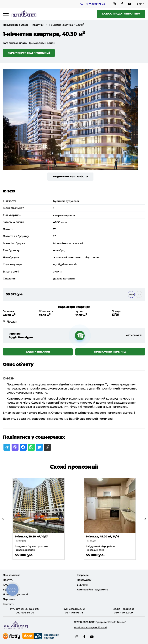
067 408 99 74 (134, 335)
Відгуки (8, 590)
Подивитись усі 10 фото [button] (70, 176)
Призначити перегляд (110, 352)
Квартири (38, 25)
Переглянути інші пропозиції (29, 53)
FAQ (5, 585)
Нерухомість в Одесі (15, 25)
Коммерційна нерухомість (92, 590)
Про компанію (11, 575)
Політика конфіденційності (90, 627)
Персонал (9, 599)
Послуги (8, 580)
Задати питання (38, 352)
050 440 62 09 (123, 612)
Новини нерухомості (15, 594)
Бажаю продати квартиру (121, 14)
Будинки (82, 585)
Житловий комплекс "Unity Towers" (77, 257)
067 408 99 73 (95, 4)
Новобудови (85, 580)
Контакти (8, 604)
